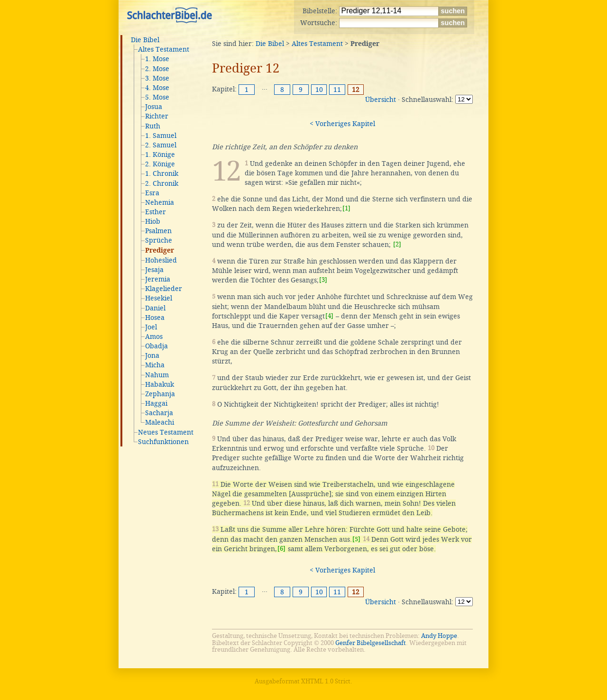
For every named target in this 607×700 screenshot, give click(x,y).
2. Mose (157, 69)
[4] (329, 316)
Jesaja (154, 270)
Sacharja (159, 413)
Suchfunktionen (163, 442)
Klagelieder (164, 289)
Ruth (153, 126)
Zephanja (160, 394)
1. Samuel (161, 136)
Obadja (156, 346)
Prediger (160, 251)
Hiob (153, 221)
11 (337, 90)
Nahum (157, 375)
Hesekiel (159, 298)
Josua (154, 107)
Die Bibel (145, 40)
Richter (157, 116)
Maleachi (160, 422)
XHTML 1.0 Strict (326, 681)
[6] (281, 549)
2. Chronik (162, 183)
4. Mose (157, 88)
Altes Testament (164, 49)
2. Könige (160, 164)
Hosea (155, 318)
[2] (397, 244)
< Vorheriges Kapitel (342, 124)
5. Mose (157, 97)
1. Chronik (162, 173)
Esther (156, 212)
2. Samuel (161, 145)
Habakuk (160, 384)
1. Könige (160, 155)
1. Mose (157, 59)
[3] (323, 280)
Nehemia (160, 202)
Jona (152, 355)
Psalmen (158, 231)
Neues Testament (166, 432)
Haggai (156, 403)
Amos (154, 336)
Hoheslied (161, 260)
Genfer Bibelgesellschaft (371, 643)
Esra (152, 193)
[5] (356, 539)
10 (319, 90)
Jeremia (158, 279)
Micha (155, 365)
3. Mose (157, 78)
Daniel (155, 308)
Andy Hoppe (439, 636)
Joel (151, 327)
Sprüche (159, 240)
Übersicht (381, 100)
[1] (346, 208)
